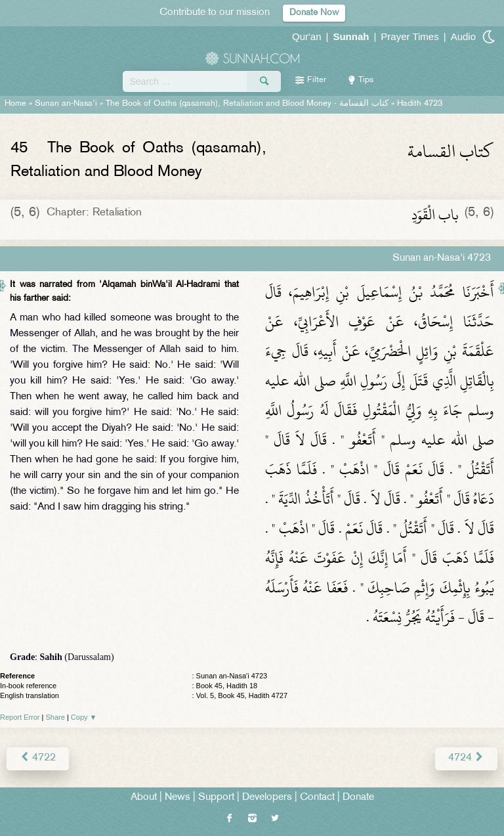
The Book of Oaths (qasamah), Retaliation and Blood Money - (247, 104)
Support (216, 798)
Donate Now (314, 13)
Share (55, 717)
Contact (317, 798)
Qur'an (307, 36)
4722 (38, 758)
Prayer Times (409, 36)
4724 (466, 758)
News (178, 798)
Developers (267, 798)
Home (15, 104)
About (144, 798)
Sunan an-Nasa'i (66, 104)
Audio (463, 36)
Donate (358, 798)
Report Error (20, 717)
